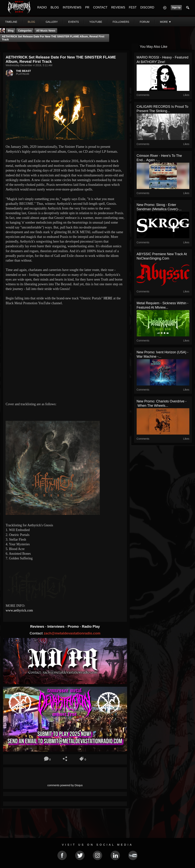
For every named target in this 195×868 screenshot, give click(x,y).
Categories (25, 31)
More (166, 22)
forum (144, 22)
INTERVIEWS (72, 7)
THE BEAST (23, 71)
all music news (46, 31)
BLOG (55, 7)
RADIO (42, 7)
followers (121, 22)
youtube (96, 22)
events (74, 22)
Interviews (56, 626)
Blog (11, 31)
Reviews (38, 626)
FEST (133, 7)
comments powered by (65, 785)
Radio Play (91, 626)
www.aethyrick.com (19, 610)
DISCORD (147, 7)
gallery (52, 22)
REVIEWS (118, 7)
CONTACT (100, 7)
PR (87, 7)
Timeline (11, 22)
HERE (108, 298)
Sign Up (176, 8)
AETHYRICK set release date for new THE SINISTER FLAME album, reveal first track (53, 38)
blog (32, 22)
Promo (74, 626)
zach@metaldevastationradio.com (72, 633)
